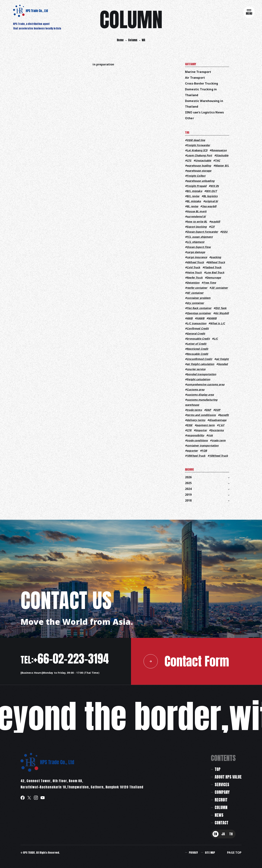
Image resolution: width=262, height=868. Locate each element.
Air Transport (195, 78)
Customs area (195, 389)
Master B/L (222, 166)
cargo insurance (197, 257)
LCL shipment (195, 242)
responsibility (195, 435)
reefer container (197, 288)
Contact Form (186, 661)
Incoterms (217, 430)
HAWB (201, 318)
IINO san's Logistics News (204, 112)
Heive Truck (194, 272)
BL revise (192, 206)
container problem (199, 298)
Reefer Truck (195, 277)
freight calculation (198, 379)
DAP (208, 410)
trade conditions (197, 440)
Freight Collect (196, 176)
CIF (213, 227)
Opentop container (199, 313)
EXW (189, 425)
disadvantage (218, 420)
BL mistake (194, 201)
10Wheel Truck (219, 456)
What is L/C (218, 323)
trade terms (194, 410)
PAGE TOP (234, 853)
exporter (192, 451)
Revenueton (219, 150)
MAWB (212, 318)
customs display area (200, 395)
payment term (206, 425)
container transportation (203, 445)
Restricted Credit (197, 349)
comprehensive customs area (206, 384)
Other (189, 118)
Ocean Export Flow (199, 247)
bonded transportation (201, 374)
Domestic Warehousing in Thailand (204, 104)
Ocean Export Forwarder (202, 232)
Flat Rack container (199, 308)
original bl (211, 201)
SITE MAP (210, 853)
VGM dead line (196, 140)
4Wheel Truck (195, 262)
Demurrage (214, 277)
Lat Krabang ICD (197, 150)
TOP (218, 769)
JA (223, 834)
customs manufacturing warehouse (201, 402)
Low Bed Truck (215, 272)
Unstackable (203, 160)
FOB (204, 451)
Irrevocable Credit (198, 339)
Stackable (222, 155)
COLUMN (221, 807)
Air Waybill (222, 313)
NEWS (219, 815)
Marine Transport (198, 72)
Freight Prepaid (197, 186)
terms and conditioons (201, 415)
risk (210, 435)
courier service (196, 369)
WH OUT (211, 191)
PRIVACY (193, 853)
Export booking (197, 227)
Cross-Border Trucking (202, 83)
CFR (189, 430)
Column (133, 40)
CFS (189, 160)
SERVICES (222, 784)
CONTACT (222, 823)
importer (201, 430)
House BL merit (197, 211)
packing (216, 257)
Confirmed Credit (198, 328)
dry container (195, 303)
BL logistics (211, 196)
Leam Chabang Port (199, 155)
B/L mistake (194, 191)
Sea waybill (209, 206)
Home (120, 40)
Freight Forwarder (198, 145)
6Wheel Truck (216, 262)
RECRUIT (221, 800)
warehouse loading (199, 166)
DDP (218, 410)
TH (231, 834)
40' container (195, 293)
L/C (216, 339)
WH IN (215, 186)
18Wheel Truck (196, 456)
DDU (225, 232)
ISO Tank (221, 308)
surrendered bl (196, 216)
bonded (223, 364)
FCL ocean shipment (200, 237)
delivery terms (196, 420)
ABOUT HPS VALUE (228, 777)
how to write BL (197, 221)
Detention (193, 283)
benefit (224, 415)
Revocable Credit (197, 354)
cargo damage (196, 252)
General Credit (196, 333)
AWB (190, 318)
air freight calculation (200, 364)
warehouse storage (199, 171)
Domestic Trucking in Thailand (201, 92)
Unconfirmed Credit (199, 359)
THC (217, 160)
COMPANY (222, 792)
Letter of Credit (196, 344)
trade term (219, 440)
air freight (222, 359)
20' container (220, 288)
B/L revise (193, 196)
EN (215, 834)
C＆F (222, 425)
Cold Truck (193, 267)
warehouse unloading (201, 181)
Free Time (210, 283)
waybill (215, 221)
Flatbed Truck (213, 267)
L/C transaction (196, 323)
